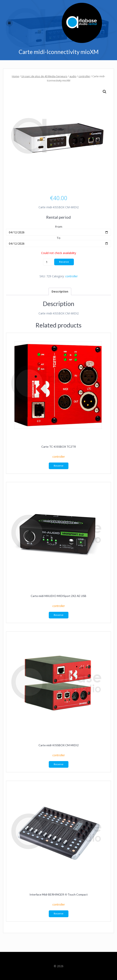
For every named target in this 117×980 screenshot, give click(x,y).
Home (15, 76)
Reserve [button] (59, 466)
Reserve (64, 262)
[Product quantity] (48, 262)
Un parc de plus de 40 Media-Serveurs (44, 76)
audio (73, 76)
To (58, 238)
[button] (105, 92)
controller (84, 76)
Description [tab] (60, 291)
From (59, 227)
